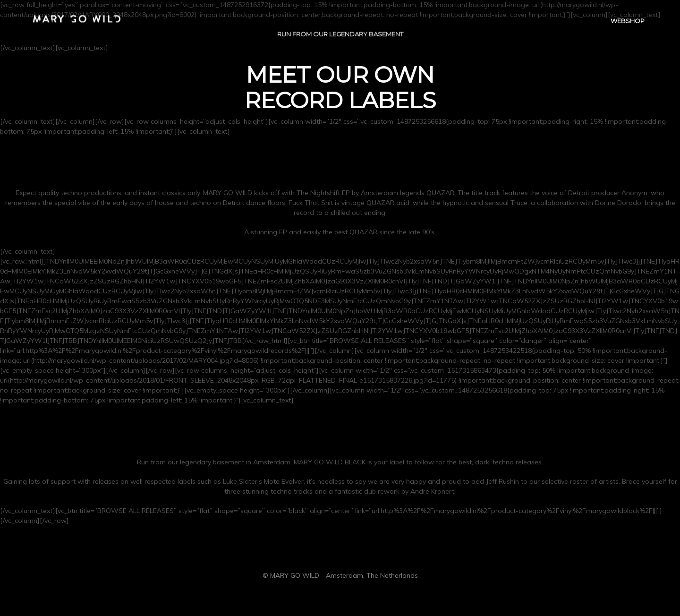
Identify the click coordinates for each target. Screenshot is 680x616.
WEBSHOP (628, 22)
